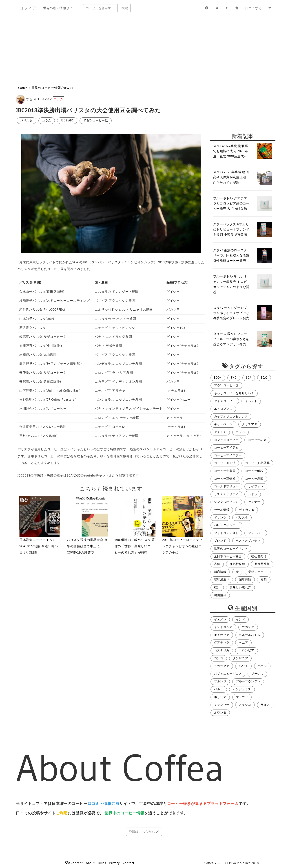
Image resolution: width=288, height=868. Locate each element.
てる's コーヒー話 (95, 120)
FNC (234, 378)
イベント (251, 401)
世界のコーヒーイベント (231, 548)
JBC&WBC (67, 120)
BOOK (218, 378)
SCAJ (264, 378)
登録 (80, 813)
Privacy (114, 863)
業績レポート (257, 572)
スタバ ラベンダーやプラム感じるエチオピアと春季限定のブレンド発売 (231, 313)
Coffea (23, 88)
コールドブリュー (226, 486)
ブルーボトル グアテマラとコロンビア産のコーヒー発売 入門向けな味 (231, 203)
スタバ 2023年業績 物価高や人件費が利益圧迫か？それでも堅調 (231, 177)
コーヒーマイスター (228, 455)
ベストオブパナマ (248, 541)
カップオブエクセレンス (231, 416)
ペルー (219, 689)
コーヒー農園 (254, 479)
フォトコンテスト (226, 533)
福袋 (264, 579)
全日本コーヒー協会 (228, 556)
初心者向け (259, 556)
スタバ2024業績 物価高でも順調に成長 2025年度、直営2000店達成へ (231, 151)
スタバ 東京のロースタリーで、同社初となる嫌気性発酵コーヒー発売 (231, 255)
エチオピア (222, 635)
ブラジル (257, 674)
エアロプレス (223, 409)
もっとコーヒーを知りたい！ (234, 393)
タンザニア (240, 658)
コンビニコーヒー (226, 440)
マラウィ (242, 697)
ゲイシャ (220, 432)
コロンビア (247, 650)
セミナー (254, 502)
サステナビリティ (226, 494)
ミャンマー (222, 705)
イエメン (220, 619)
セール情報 (222, 510)
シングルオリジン (226, 502)
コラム (47, 120)
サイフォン (256, 486)
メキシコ (245, 705)
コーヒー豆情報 (225, 479)
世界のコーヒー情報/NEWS (51, 88)
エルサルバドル (250, 635)
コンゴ (219, 658)
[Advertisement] (144, 50)
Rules (102, 863)
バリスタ (26, 120)
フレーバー (256, 533)
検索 (125, 8)
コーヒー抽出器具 (257, 463)
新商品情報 (262, 564)
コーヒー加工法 (225, 463)
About (90, 863)
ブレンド (220, 541)
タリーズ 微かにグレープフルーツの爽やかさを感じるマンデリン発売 (231, 339)
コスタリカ (222, 650)
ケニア (243, 643)
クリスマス (250, 424)
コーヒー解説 (254, 471)
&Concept (74, 863)
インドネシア (223, 627)
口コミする (254, 8)
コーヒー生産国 (225, 471)
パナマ (262, 666)
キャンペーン (223, 424)
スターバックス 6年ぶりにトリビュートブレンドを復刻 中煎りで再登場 (231, 229)
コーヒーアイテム (226, 447)
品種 (217, 564)
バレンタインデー (226, 525)
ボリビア (220, 697)
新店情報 (220, 572)
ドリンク (220, 518)
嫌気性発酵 (237, 564)
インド (240, 619)
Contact (129, 863)
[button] (270, 8)
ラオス (265, 705)
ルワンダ (220, 713)
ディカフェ (247, 510)
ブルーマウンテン (248, 681)
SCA (249, 378)
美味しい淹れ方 (240, 587)
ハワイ (243, 666)
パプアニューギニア (228, 674)
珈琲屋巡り (222, 579)
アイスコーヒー (225, 401)
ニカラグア (222, 666)
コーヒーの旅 (257, 440)
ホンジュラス (242, 689)
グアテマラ (222, 643)
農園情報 (220, 595)
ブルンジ (220, 681)
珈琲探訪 (245, 579)
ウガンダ (248, 627)
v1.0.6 (219, 863)
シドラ (253, 494)
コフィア (28, 8)
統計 (217, 587)
